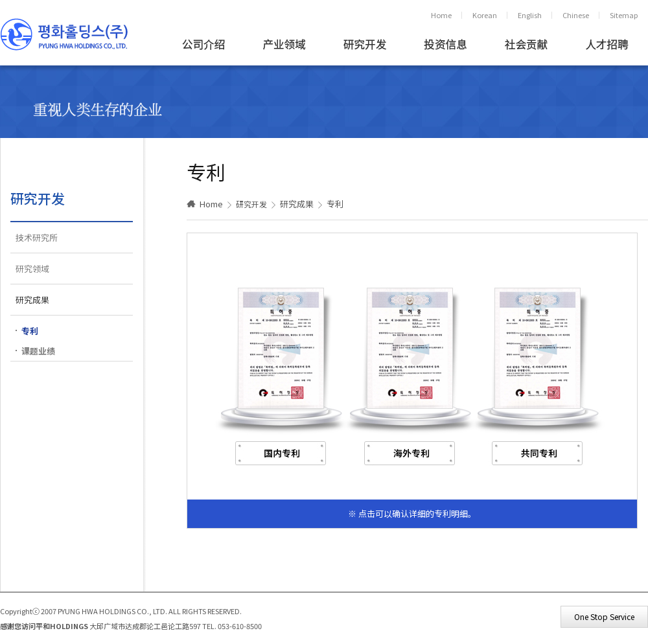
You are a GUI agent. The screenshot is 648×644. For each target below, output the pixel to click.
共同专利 (539, 453)
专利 (30, 331)
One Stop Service (604, 616)
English (530, 15)
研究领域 (32, 269)
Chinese (576, 15)
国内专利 (282, 453)
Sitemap (624, 15)
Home (441, 15)
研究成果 (32, 300)
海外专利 (411, 453)
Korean (485, 15)
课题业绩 (38, 351)
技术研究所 (37, 237)
